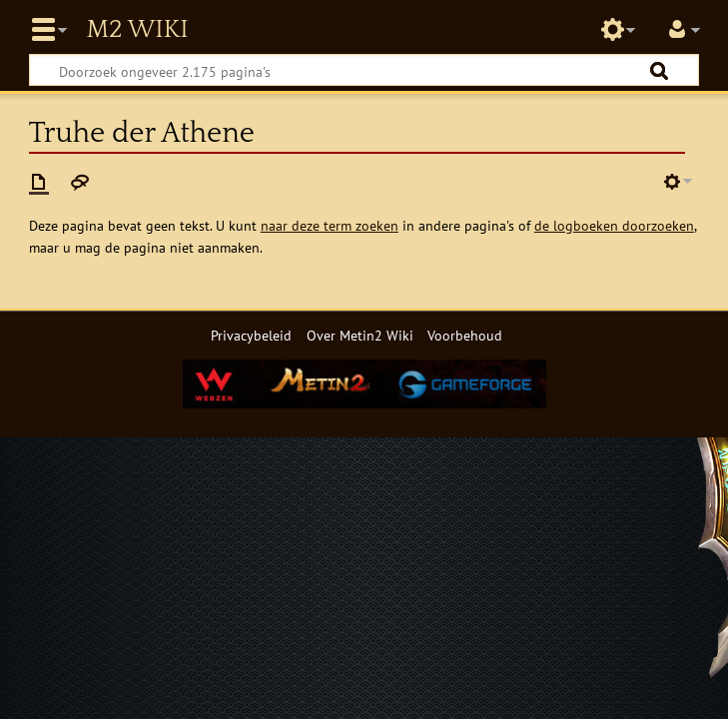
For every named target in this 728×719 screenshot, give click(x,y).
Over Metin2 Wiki (360, 335)
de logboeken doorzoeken (614, 225)
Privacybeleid (251, 335)
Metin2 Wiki (137, 30)
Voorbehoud (465, 335)
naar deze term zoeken (330, 225)
